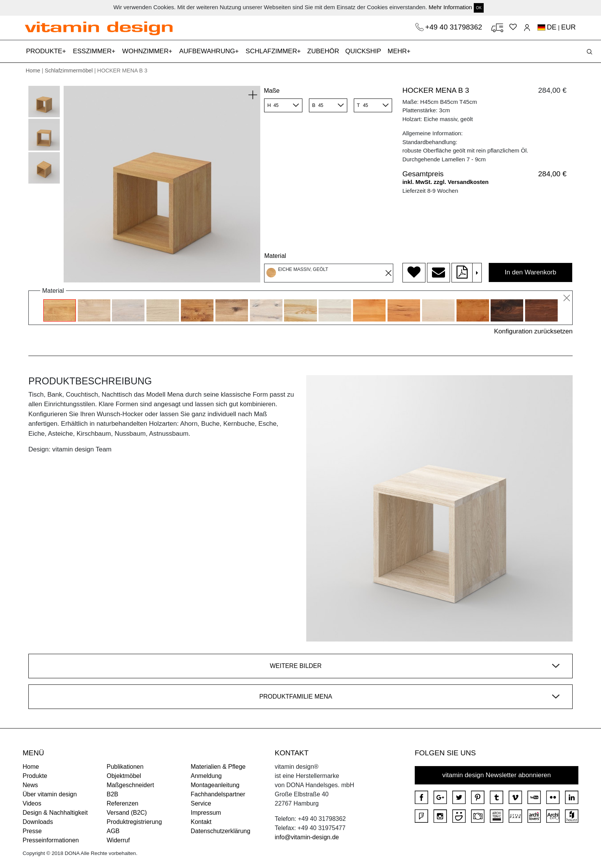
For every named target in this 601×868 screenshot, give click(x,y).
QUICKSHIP (365, 50)
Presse (32, 831)
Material (275, 256)
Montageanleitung (215, 785)
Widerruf (118, 840)
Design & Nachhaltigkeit (55, 813)
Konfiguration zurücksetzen (533, 331)
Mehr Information (450, 7)
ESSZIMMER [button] (93, 51)
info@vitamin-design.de (307, 837)
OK (479, 8)
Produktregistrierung (134, 822)
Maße (272, 91)
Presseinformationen (51, 840)
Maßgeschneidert (130, 785)
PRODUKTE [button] (45, 51)
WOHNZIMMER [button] (146, 51)
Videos (32, 803)
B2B (112, 794)
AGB (113, 831)
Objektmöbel (124, 776)
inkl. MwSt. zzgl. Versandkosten (446, 182)
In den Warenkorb (531, 272)
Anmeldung (206, 776)
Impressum (206, 813)
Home (33, 71)
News (30, 785)
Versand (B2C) (127, 813)
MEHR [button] (398, 51)
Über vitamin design (50, 794)
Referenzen (122, 803)
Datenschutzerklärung (221, 831)
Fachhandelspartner (218, 794)
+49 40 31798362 (455, 27)
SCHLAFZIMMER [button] (272, 51)
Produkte (35, 776)
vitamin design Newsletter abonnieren (497, 775)
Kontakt (201, 822)
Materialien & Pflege (218, 767)
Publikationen (125, 767)
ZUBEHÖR (323, 51)
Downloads (38, 822)
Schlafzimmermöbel (69, 71)
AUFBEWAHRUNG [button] (208, 51)
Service (201, 803)
